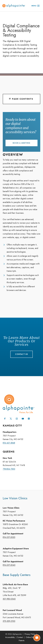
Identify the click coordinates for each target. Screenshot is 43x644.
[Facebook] (5, 419)
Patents (22, 641)
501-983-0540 (9, 599)
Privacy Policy (30, 634)
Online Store (31, 637)
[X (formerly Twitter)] (11, 419)
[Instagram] (17, 419)
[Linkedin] (29, 419)
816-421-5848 (9, 443)
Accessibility (10, 637)
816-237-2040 (9, 565)
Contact (20, 637)
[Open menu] (36, 6)
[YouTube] (23, 419)
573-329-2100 (9, 621)
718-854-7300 (9, 469)
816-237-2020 (9, 537)
